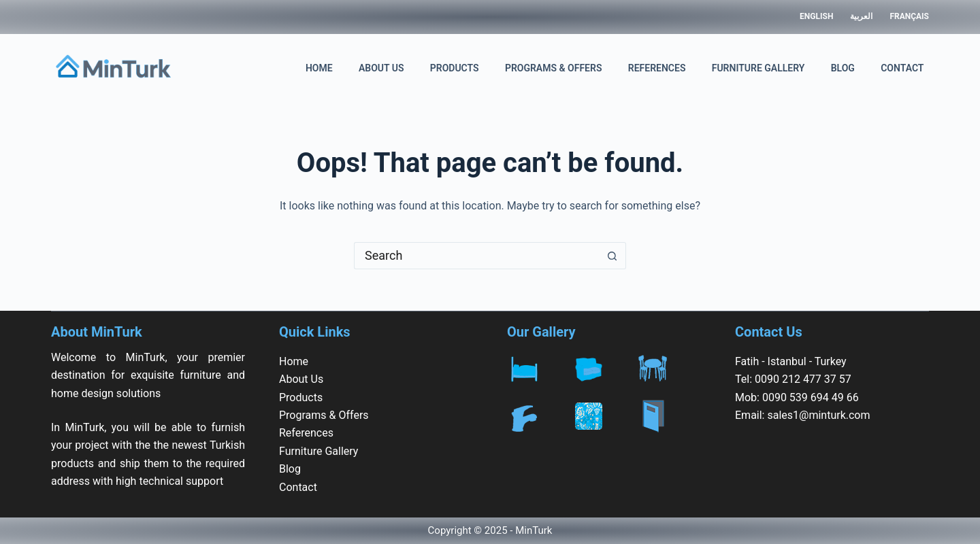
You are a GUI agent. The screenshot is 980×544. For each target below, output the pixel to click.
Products (455, 68)
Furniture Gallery (758, 68)
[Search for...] (476, 256)
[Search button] (612, 256)
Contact (902, 68)
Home (319, 68)
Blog (843, 68)
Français (909, 16)
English (816, 16)
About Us (381, 68)
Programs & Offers (554, 68)
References (657, 68)
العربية (861, 16)
